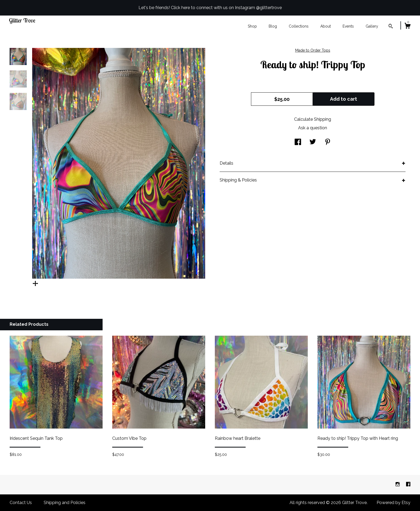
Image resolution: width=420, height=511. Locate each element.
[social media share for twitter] (313, 143)
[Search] (391, 27)
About (326, 26)
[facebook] (408, 484)
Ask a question (313, 128)
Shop (252, 26)
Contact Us (21, 503)
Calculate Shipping (313, 119)
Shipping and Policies (65, 503)
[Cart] (407, 27)
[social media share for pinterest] (328, 143)
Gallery (372, 26)
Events (348, 26)
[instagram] (398, 484)
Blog (273, 26)
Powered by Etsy (393, 503)
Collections (299, 26)
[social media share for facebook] (298, 143)
